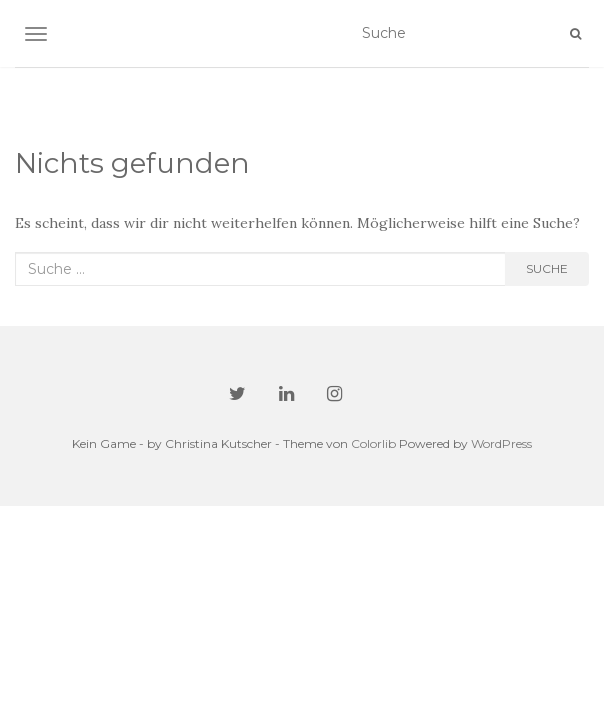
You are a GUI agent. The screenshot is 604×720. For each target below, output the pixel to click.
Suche (547, 268)
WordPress (501, 443)
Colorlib (373, 443)
